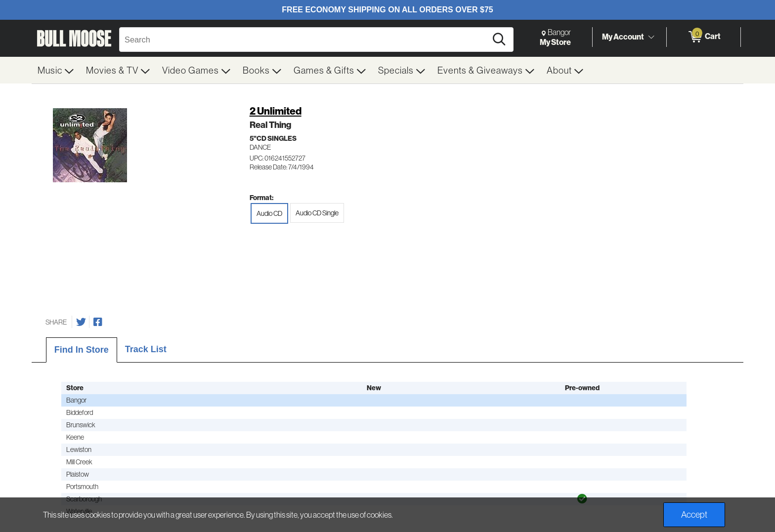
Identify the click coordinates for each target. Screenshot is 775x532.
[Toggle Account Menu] (651, 37)
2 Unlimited (276, 111)
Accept (694, 514)
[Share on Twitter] (81, 322)
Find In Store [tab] (82, 350)
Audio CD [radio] (269, 213)
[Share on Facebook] (98, 322)
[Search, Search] (304, 40)
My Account (623, 37)
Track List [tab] (146, 349)
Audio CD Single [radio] (317, 213)
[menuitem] (56, 70)
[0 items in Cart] (704, 37)
